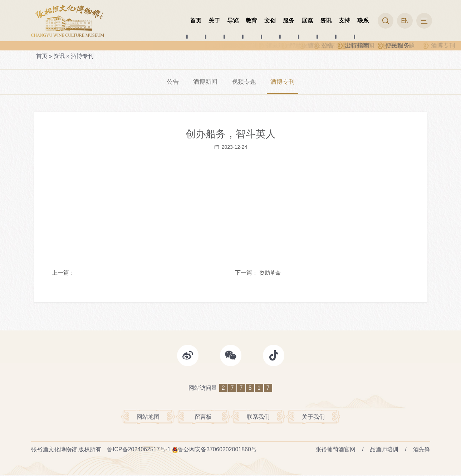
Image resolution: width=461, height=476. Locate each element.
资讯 (59, 56)
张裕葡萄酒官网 (335, 450)
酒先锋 (422, 450)
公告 (171, 82)
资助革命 (270, 273)
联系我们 (258, 417)
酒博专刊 (82, 56)
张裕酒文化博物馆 (54, 450)
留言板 (203, 417)
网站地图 (148, 417)
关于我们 (313, 417)
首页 (42, 56)
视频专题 (244, 82)
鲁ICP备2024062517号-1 (139, 450)
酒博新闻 (204, 82)
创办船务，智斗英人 (231, 134)
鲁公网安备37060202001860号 (217, 450)
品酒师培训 (384, 450)
